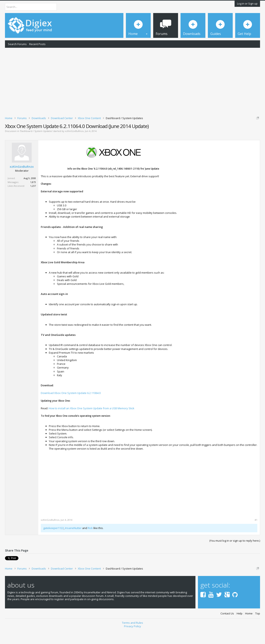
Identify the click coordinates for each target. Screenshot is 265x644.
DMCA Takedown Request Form (118, 130)
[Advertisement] (132, 81)
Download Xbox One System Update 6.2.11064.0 (71, 407)
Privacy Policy (132, 640)
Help (240, 628)
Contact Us (227, 628)
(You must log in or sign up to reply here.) (235, 555)
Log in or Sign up (247, 4)
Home (249, 628)
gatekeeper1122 (54, 542)
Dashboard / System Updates (36, 145)
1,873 (33, 196)
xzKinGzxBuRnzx (74, 145)
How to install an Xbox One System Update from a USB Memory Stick (92, 423)
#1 (256, 534)
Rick (90, 542)
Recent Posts (37, 44)
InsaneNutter (73, 542)
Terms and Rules (132, 637)
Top (258, 628)
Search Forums (17, 44)
